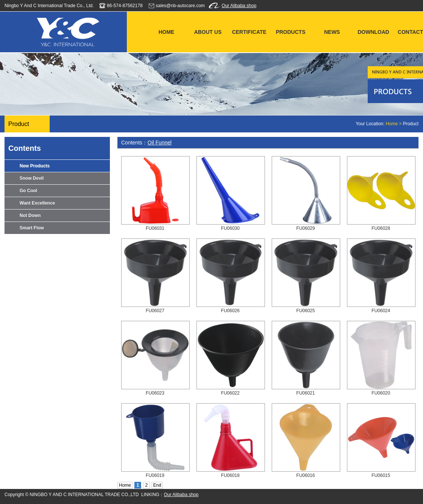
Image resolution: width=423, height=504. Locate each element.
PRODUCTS (291, 32)
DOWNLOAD (373, 32)
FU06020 (381, 393)
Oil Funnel (160, 143)
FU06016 (305, 475)
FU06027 (155, 311)
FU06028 (381, 228)
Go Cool (28, 191)
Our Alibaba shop (239, 6)
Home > (394, 124)
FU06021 (305, 393)
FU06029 (305, 228)
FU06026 (230, 311)
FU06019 (155, 475)
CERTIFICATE (249, 32)
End (157, 485)
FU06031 (155, 228)
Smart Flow (32, 228)
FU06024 (381, 311)
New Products (35, 166)
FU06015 (381, 475)
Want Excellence (37, 203)
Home (125, 485)
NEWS (332, 32)
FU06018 (230, 475)
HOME (166, 32)
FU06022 (230, 393)
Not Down (30, 216)
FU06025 (305, 311)
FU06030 (230, 228)
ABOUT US (208, 32)
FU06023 (155, 393)
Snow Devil (32, 178)
